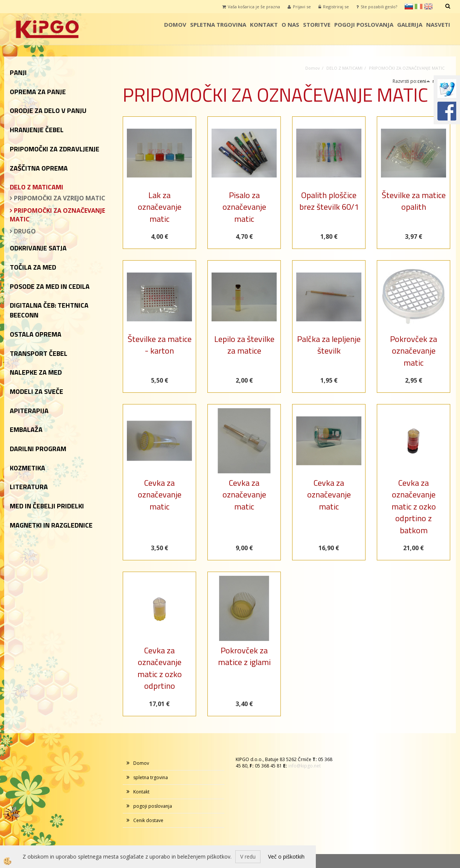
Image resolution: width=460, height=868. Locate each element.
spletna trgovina (218, 24)
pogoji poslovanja (364, 24)
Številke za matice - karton (160, 345)
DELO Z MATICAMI (344, 68)
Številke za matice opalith (414, 201)
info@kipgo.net (305, 766)
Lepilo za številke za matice (244, 345)
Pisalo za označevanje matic (244, 207)
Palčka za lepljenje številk (329, 345)
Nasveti (438, 24)
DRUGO (25, 231)
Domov (175, 24)
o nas (290, 24)
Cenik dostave (148, 820)
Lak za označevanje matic (160, 207)
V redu (248, 857)
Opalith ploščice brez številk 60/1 (329, 201)
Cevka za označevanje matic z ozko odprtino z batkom (414, 506)
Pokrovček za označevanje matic (414, 351)
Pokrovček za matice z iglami (244, 656)
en (428, 6)
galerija (410, 24)
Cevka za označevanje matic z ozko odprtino (160, 668)
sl (409, 6)
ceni (424, 81)
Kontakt (264, 24)
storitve (317, 24)
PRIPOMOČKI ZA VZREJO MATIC (60, 198)
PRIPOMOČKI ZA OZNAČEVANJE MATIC (57, 215)
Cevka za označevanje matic (160, 495)
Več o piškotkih (286, 857)
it (419, 6)
